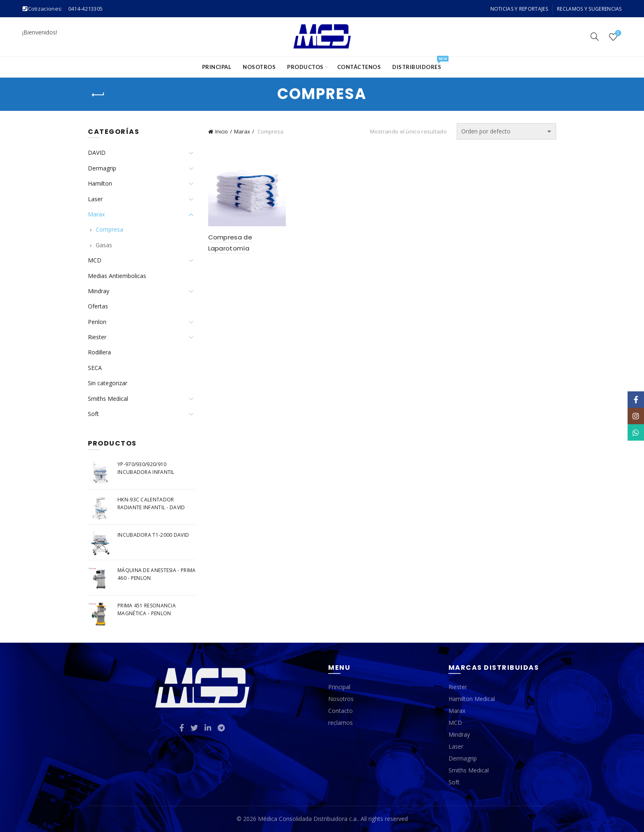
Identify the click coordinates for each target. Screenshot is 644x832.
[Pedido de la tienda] (506, 131)
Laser (95, 199)
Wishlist (617, 33)
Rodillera (99, 352)
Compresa (109, 229)
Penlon (97, 322)
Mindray (99, 291)
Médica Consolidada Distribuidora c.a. (308, 819)
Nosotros (259, 67)
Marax (242, 131)
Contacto (340, 711)
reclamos (340, 723)
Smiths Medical (108, 399)
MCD (95, 260)
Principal (217, 67)
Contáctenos (359, 67)
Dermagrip (102, 168)
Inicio (222, 131)
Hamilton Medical (472, 699)
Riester (97, 337)
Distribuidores (419, 63)
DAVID (97, 153)
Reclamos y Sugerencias (589, 9)
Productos (305, 67)
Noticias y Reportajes (519, 9)
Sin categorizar (108, 383)
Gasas (104, 245)
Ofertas (98, 306)
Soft (93, 414)
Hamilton (100, 183)
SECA (95, 368)
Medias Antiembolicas (117, 276)
